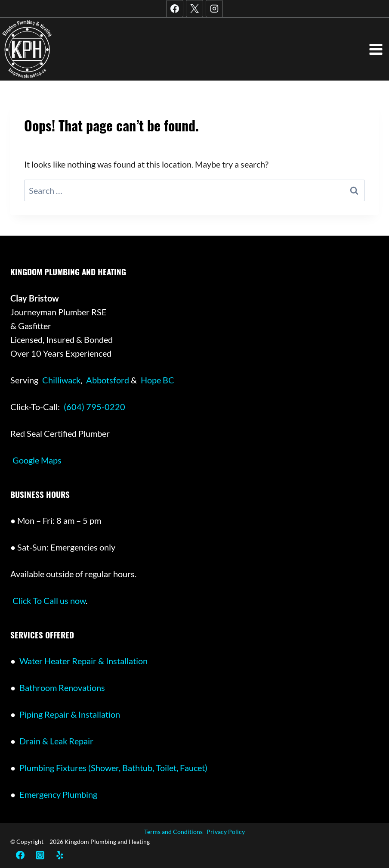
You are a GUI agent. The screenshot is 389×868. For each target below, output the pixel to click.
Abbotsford (108, 380)
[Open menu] (376, 49)
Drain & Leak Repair (56, 741)
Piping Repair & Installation (70, 714)
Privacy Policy (226, 832)
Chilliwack (61, 380)
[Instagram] (214, 9)
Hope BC (157, 380)
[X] (194, 9)
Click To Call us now (49, 600)
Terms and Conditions (173, 832)
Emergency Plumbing (58, 794)
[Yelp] (59, 855)
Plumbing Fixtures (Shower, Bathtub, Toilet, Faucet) (113, 768)
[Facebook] (175, 9)
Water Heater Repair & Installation (83, 661)
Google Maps (37, 460)
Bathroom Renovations (62, 688)
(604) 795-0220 (94, 407)
